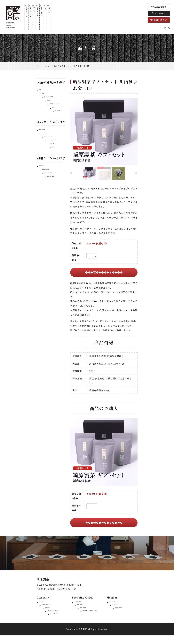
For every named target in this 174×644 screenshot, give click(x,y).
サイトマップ (46, 623)
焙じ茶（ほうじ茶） (47, 102)
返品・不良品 (80, 613)
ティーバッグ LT (47, 147)
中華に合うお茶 (46, 203)
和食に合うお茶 (46, 193)
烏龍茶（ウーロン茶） (49, 113)
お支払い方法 (81, 603)
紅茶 (41, 118)
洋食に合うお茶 (46, 198)
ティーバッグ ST (47, 153)
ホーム (43, 603)
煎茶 (41, 91)
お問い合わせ (69, 16)
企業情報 (44, 613)
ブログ (62, 12)
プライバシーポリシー (50, 618)
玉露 (41, 97)
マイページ (159, 13)
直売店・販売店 (56, 17)
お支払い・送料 (49, 17)
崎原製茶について (28, 18)
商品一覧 (42, 13)
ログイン (114, 608)
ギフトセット (45, 187)
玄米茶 (42, 107)
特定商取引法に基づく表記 (88, 618)
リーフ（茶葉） (45, 142)
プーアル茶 (44, 123)
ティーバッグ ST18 (48, 158)
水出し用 (43, 163)
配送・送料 (79, 608)
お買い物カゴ (159, 20)
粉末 (41, 169)
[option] (104, 132)
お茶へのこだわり (35, 18)
